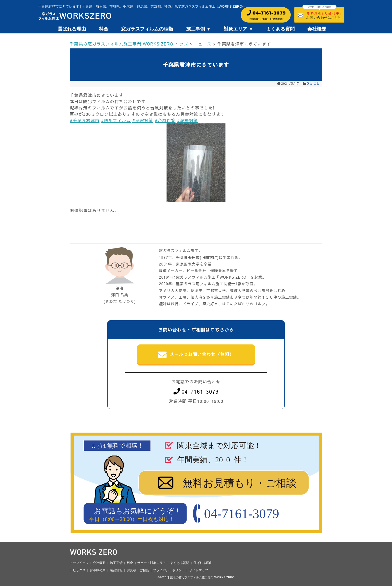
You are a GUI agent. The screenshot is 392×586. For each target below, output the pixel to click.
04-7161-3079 (196, 391)
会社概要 (317, 29)
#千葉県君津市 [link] (85, 120)
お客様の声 (98, 570)
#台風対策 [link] (165, 120)
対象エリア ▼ (238, 29)
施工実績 (116, 563)
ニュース (203, 44)
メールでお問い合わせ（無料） (196, 355)
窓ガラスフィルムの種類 (147, 29)
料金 (104, 29)
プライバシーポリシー (169, 570)
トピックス (78, 570)
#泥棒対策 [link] (187, 120)
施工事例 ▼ (198, 29)
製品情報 (116, 570)
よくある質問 (280, 29)
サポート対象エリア (152, 563)
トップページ (79, 563)
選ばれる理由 (72, 29)
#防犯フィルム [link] (116, 120)
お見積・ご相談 (138, 570)
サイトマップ (199, 570)
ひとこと (313, 83)
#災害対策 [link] (143, 120)
